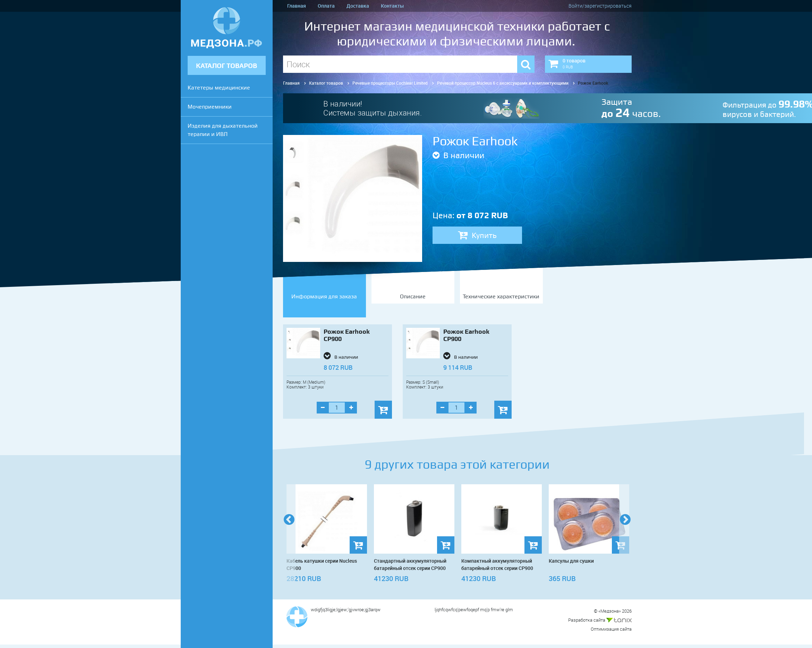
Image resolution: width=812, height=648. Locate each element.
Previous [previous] (289, 530)
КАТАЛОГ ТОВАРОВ (226, 66)
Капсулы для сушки (571, 561)
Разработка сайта (600, 620)
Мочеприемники (210, 107)
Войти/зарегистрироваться (600, 6)
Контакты (392, 6)
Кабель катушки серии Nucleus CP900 (322, 564)
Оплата (326, 6)
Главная (297, 6)
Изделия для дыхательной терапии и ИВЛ (223, 130)
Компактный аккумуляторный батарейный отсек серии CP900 (497, 564)
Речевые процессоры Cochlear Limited (390, 83)
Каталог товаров (326, 83)
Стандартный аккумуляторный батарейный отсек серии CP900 (410, 564)
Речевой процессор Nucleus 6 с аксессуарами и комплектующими (503, 83)
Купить (477, 235)
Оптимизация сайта (611, 629)
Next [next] (625, 530)
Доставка (358, 6)
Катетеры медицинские (219, 88)
